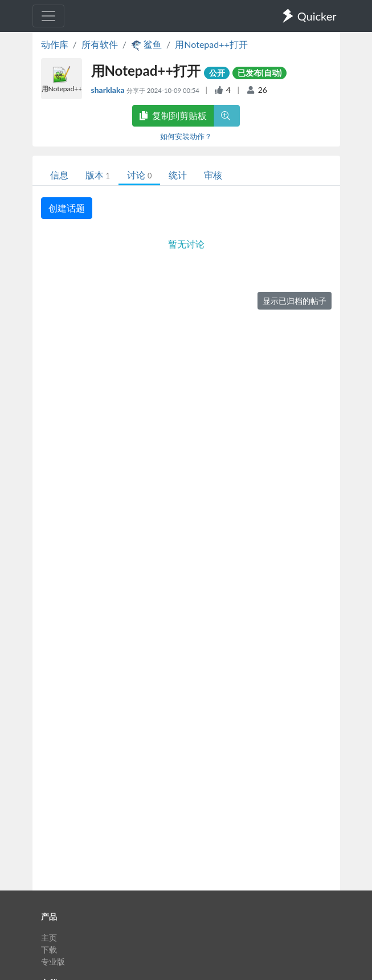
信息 (59, 175)
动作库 (55, 44)
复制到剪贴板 (173, 115)
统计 (178, 175)
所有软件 (100, 44)
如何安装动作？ (186, 136)
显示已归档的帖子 (295, 301)
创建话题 (67, 208)
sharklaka (109, 90)
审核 (213, 175)
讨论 (139, 175)
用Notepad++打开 (211, 44)
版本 (98, 175)
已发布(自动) (260, 73)
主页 (49, 938)
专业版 (53, 961)
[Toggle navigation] (48, 16)
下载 (49, 949)
